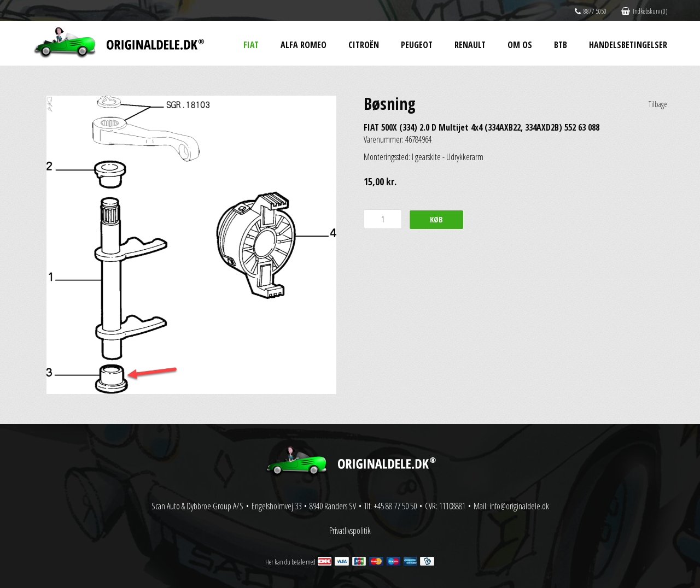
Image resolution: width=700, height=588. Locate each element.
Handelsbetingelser (628, 45)
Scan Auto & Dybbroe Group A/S (197, 506)
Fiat (251, 45)
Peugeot (417, 45)
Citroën (364, 45)
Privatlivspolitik (350, 531)
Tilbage (658, 104)
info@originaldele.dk (519, 506)
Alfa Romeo (304, 45)
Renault (470, 45)
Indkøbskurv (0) (644, 11)
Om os (520, 45)
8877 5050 (591, 11)
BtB (561, 45)
